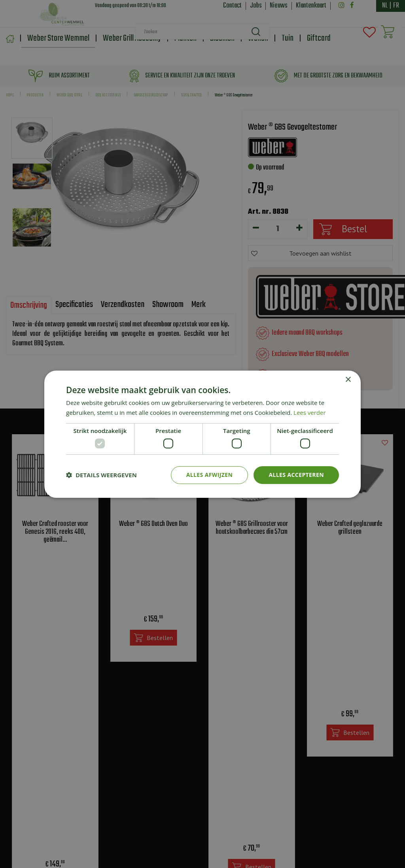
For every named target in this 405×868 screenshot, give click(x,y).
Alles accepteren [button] (296, 475)
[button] (101, 475)
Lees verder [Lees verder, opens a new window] (310, 412)
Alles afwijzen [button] (210, 475)
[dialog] (202, 434)
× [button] (348, 379)
